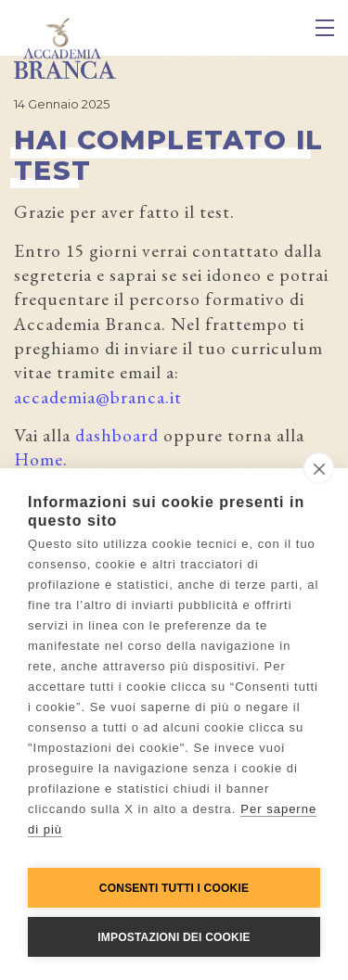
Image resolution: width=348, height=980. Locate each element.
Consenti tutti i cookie (174, 888)
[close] (319, 468)
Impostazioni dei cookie (174, 937)
